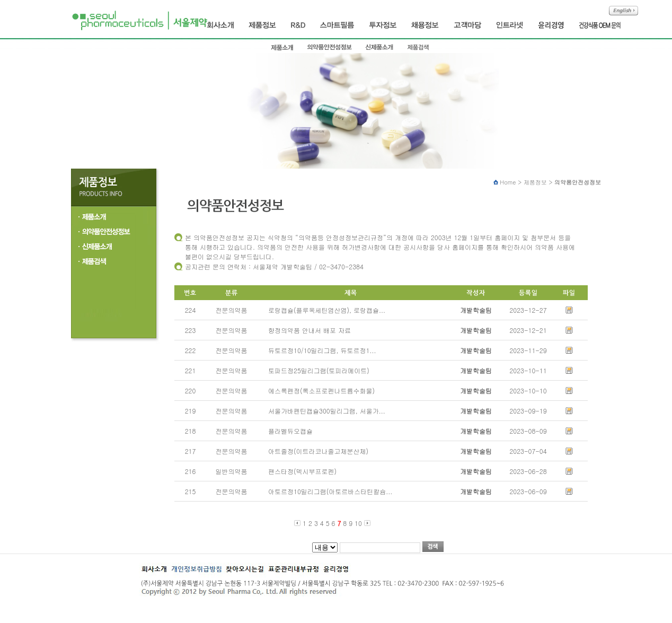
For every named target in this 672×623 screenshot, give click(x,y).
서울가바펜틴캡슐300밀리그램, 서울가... (324, 411)
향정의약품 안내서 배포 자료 (306, 330)
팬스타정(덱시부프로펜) (299, 471)
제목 (325, 547)
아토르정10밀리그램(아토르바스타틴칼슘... (327, 491)
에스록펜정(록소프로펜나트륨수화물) (318, 391)
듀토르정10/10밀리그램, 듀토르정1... (319, 350)
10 (358, 523)
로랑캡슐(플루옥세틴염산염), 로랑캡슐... (324, 310)
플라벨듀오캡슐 (287, 431)
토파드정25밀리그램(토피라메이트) (316, 370)
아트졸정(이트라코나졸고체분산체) (315, 451)
